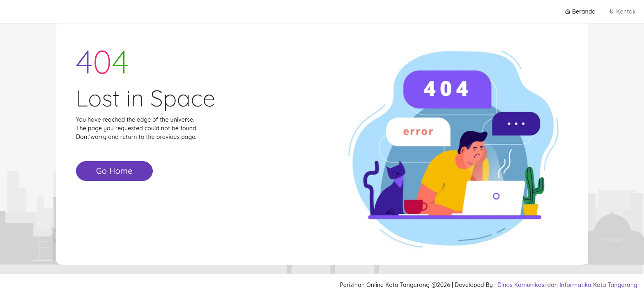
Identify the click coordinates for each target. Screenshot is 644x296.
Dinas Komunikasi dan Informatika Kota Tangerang (567, 285)
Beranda (580, 11)
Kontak (622, 11)
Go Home (114, 171)
